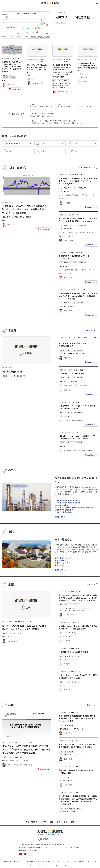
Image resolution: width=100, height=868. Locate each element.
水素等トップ (90, 330)
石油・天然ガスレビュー (80, 303)
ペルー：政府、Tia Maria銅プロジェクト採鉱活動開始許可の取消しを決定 (78, 676)
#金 (60, 660)
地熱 (58, 822)
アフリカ (74, 290)
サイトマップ (92, 862)
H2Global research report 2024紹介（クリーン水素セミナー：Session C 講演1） (78, 437)
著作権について (19, 862)
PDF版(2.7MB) (91, 315)
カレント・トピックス (72, 777)
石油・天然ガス (61, 22)
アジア (73, 370)
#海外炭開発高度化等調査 (67, 812)
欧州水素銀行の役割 (12, 371)
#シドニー (35, 79)
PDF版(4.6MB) (91, 395)
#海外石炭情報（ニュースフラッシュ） (71, 729)
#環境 (75, 381)
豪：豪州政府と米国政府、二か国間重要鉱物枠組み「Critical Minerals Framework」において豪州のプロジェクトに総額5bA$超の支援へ (63, 71)
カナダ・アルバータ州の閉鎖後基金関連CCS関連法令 (74, 507)
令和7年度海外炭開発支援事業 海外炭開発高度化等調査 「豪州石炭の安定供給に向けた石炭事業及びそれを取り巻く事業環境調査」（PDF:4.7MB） (78, 800)
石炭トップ (91, 705)
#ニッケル (68, 84)
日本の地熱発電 (60, 560)
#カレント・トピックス (66, 781)
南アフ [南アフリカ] (73, 340)
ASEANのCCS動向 (61, 505)
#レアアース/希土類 (58, 88)
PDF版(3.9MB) (91, 245)
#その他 (64, 660)
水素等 (5, 376)
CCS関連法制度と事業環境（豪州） (68, 500)
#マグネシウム (64, 86)
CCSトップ (59, 517)
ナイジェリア (82, 290)
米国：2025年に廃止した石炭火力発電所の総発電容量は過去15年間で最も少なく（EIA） (78, 746)
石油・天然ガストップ (87, 168)
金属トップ (91, 584)
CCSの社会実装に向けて (64, 512)
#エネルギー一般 (64, 191)
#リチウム (80, 77)
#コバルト (62, 84)
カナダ (94, 60)
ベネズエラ (80, 648)
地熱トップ (59, 570)
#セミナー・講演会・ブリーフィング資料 (15, 761)
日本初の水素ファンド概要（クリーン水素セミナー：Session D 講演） (78, 407)
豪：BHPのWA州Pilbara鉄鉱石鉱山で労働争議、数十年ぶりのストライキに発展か (37, 68)
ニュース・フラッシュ (39, 76)
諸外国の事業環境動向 (63, 510)
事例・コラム (60, 565)
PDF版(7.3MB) (91, 283)
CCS (51, 822)
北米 (90, 60)
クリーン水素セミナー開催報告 (71, 373)
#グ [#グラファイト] (65, 88)
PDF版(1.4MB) (16, 90)
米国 (76, 741)
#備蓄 (61, 266)
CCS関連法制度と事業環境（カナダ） (69, 503)
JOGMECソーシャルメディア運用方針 (74, 862)
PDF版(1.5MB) (91, 208)
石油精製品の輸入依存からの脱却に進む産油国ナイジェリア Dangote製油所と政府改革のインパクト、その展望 (78, 296)
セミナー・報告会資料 (79, 188)
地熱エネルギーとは (62, 558)
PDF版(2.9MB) (91, 363)
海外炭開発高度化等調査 (73, 808)
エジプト (81, 337)
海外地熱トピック (61, 563)
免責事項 (8, 862)
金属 (29, 76)
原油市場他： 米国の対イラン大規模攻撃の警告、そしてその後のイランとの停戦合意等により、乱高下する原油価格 (12, 67)
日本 (78, 370)
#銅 (60, 685)
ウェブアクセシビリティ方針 (51, 862)
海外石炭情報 (69, 725)
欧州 (81, 370)
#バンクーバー (88, 77)
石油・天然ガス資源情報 (9, 78)
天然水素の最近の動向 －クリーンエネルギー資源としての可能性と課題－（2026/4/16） (78, 220)
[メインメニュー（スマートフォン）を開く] (97, 3)
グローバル (16, 59)
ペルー (79, 672)
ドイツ (86, 370)
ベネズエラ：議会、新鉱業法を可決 (73, 652)
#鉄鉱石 (29, 79)
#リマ (70, 660)
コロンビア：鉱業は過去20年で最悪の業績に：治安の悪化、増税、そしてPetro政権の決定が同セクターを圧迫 (78, 718)
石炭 (4, 757)
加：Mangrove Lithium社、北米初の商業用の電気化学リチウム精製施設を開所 (87, 67)
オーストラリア (43, 62)
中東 (73, 175)
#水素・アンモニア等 (65, 229)
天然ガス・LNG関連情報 (72, 17)
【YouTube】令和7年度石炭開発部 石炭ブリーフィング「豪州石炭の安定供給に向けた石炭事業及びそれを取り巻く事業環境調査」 (26, 749)
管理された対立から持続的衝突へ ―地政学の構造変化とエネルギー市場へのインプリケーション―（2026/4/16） (78, 181)
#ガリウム (55, 84)
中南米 (73, 648)
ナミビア (95, 337)
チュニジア (88, 337)
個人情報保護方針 (33, 862)
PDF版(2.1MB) (91, 425)
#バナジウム (56, 86)
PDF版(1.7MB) (91, 455)
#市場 (4, 81)
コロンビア (80, 712)
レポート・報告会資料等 (18, 376)
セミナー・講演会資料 (15, 757)
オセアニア (41, 60)
